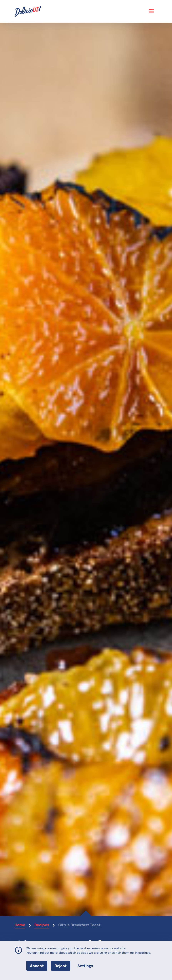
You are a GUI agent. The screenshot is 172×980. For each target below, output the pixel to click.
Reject (61, 966)
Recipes (42, 925)
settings (144, 953)
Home (20, 925)
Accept (37, 966)
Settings (85, 966)
